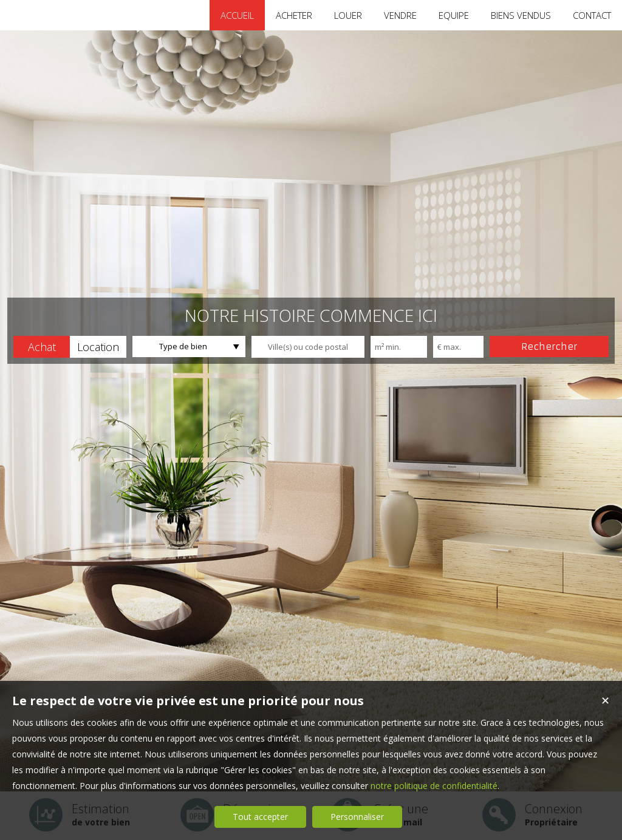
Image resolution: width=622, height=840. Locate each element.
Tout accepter (260, 817)
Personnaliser (357, 817)
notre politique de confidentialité (434, 786)
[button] (42, 347)
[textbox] (308, 347)
